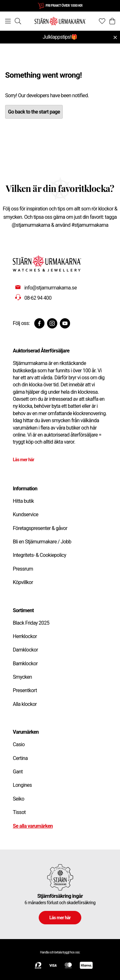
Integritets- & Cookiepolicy (40, 555)
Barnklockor (25, 664)
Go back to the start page (34, 112)
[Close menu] (115, 37)
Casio (19, 744)
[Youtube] (65, 323)
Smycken (22, 677)
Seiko (19, 799)
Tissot (19, 812)
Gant (18, 772)
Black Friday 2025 (31, 623)
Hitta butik (23, 501)
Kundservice (26, 514)
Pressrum (23, 569)
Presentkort (25, 690)
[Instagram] (52, 323)
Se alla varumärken (33, 826)
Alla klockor (25, 704)
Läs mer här (24, 460)
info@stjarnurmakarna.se (51, 288)
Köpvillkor (23, 582)
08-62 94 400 (38, 298)
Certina (20, 758)
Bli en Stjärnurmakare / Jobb (42, 542)
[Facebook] (39, 323)
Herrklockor (25, 636)
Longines (22, 785)
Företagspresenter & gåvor (40, 528)
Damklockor (25, 650)
